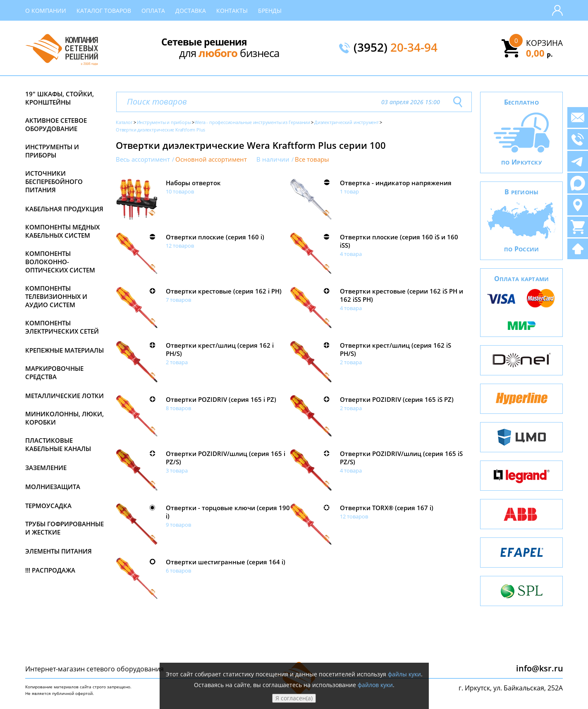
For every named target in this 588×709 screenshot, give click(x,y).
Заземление (46, 468)
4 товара (351, 254)
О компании (46, 11)
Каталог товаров (104, 11)
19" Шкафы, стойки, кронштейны (60, 98)
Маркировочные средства (54, 372)
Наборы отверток (193, 183)
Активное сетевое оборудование (56, 124)
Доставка (191, 11)
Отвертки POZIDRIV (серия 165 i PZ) (221, 399)
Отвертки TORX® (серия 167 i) (387, 508)
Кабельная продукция (64, 209)
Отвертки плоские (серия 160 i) (215, 237)
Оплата (153, 11)
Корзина (544, 43)
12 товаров (180, 246)
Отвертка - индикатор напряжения (396, 183)
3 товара (177, 470)
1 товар (349, 191)
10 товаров (180, 191)
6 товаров (178, 571)
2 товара (177, 362)
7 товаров (178, 300)
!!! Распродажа (50, 570)
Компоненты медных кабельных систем (62, 231)
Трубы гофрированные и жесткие (65, 528)
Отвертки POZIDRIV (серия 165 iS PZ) (397, 399)
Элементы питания (59, 551)
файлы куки (404, 674)
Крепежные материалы (65, 350)
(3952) (396, 48)
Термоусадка (48, 506)
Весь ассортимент (143, 159)
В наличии (273, 159)
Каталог (124, 122)
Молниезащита (53, 487)
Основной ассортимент (211, 159)
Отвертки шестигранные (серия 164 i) (226, 562)
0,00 (539, 53)
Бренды (270, 11)
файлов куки (375, 685)
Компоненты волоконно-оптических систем (60, 262)
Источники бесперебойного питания (54, 181)
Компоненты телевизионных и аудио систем (56, 296)
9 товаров (178, 525)
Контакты (232, 11)
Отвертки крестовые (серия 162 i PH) (224, 291)
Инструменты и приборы (52, 151)
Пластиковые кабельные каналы (58, 444)
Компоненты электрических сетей (62, 327)
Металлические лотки (65, 396)
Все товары (312, 159)
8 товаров (178, 408)
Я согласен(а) (294, 698)
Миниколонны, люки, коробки (65, 418)
